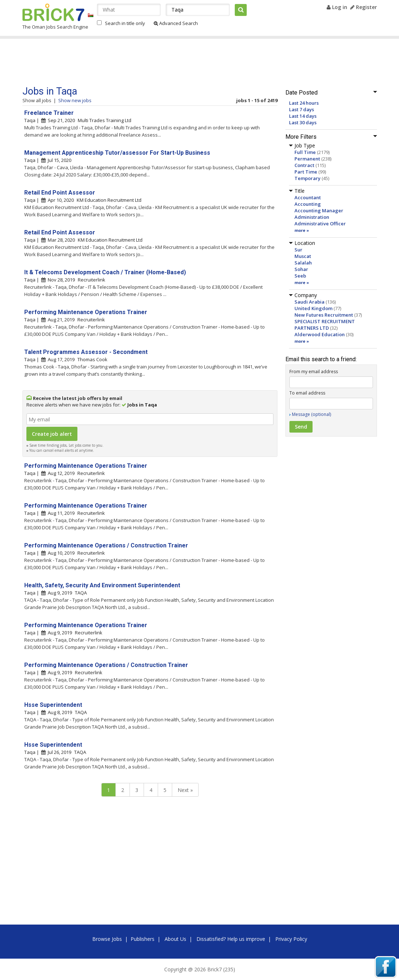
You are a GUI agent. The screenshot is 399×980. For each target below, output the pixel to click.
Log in (337, 7)
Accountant (308, 197)
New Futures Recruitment (324, 315)
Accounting (308, 204)
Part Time (306, 172)
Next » (185, 790)
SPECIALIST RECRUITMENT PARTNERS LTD (325, 325)
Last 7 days (302, 109)
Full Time (305, 152)
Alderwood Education (320, 334)
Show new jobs (75, 100)
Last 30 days (303, 122)
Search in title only (125, 23)
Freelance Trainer (49, 113)
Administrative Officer (320, 224)
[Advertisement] (160, 62)
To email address (307, 393)
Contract (304, 165)
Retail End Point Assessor (60, 193)
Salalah (303, 263)
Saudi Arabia (309, 302)
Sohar (301, 269)
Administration (312, 217)
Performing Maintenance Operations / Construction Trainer (106, 545)
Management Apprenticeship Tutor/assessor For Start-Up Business (117, 153)
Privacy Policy (291, 939)
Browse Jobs (107, 939)
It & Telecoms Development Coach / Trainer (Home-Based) (105, 272)
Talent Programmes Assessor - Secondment (86, 352)
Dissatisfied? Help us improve (231, 939)
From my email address (314, 372)
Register (364, 7)
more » (302, 230)
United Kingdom (313, 308)
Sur (298, 250)
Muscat (303, 256)
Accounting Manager (319, 210)
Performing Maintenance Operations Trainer (86, 312)
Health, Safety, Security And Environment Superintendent (102, 585)
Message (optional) (311, 414)
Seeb (300, 276)
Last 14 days (303, 116)
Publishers (143, 939)
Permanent (307, 159)
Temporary (307, 178)
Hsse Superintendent (53, 705)
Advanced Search (176, 23)
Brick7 (53, 12)
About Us (175, 939)
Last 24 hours (304, 103)
